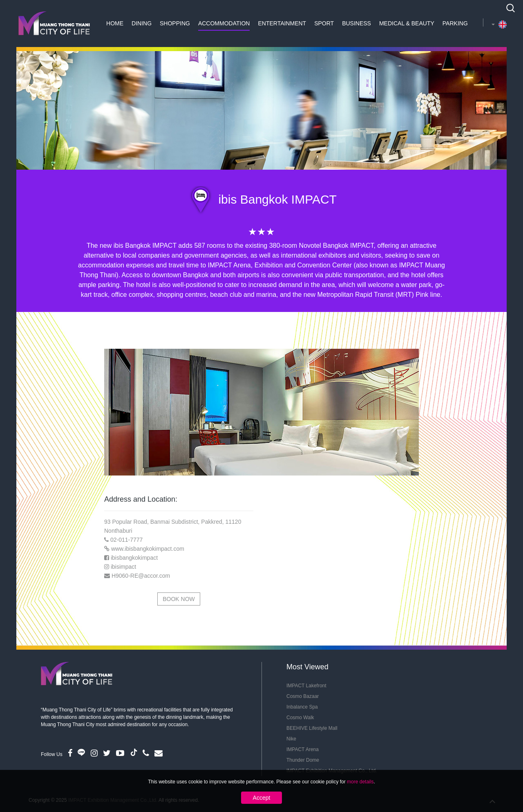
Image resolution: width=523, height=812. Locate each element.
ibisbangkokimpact (134, 558)
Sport (324, 23)
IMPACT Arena (303, 749)
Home (115, 23)
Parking (455, 23)
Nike (291, 739)
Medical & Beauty (407, 23)
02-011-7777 (126, 540)
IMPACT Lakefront (306, 686)
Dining (142, 23)
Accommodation (224, 23)
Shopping (175, 23)
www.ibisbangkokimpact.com (148, 549)
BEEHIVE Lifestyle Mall (312, 728)
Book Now (179, 599)
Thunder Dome (303, 760)
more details (360, 782)
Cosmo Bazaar (303, 696)
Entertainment (282, 23)
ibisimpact (123, 567)
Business (356, 23)
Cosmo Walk (300, 718)
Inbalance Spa (302, 707)
